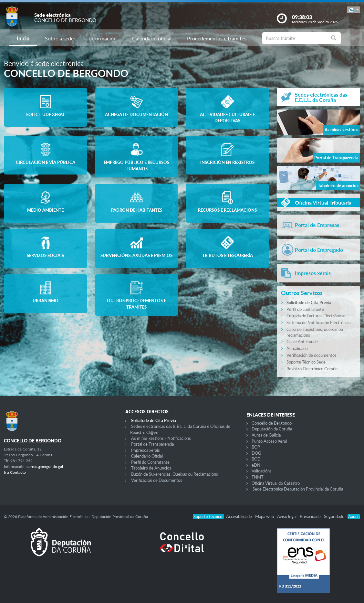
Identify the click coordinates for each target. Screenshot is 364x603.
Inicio (23, 38)
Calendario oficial (152, 38)
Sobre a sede (59, 38)
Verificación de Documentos (157, 480)
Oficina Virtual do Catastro (276, 483)
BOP (256, 447)
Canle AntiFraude (302, 342)
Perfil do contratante (305, 309)
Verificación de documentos (312, 355)
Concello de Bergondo (272, 423)
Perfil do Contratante (150, 462)
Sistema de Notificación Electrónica (318, 323)
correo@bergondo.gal (45, 466)
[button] (354, 10)
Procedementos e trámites (217, 38)
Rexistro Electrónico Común (312, 369)
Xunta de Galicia (266, 435)
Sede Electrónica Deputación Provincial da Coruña (298, 489)
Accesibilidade (239, 516)
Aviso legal (287, 516)
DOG (256, 453)
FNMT (258, 477)
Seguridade (335, 516)
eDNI (257, 465)
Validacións (262, 471)
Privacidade (311, 516)
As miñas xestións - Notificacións (161, 438)
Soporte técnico (208, 516)
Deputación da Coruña (272, 429)
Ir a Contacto (15, 472)
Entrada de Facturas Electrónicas (316, 316)
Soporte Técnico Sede (306, 362)
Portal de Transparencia (152, 444)
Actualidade (297, 348)
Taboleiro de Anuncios (151, 468)
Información (103, 38)
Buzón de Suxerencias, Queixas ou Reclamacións (175, 474)
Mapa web (265, 516)
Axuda (354, 516)
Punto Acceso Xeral (269, 441)
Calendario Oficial (147, 456)
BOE (256, 459)
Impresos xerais (146, 450)
